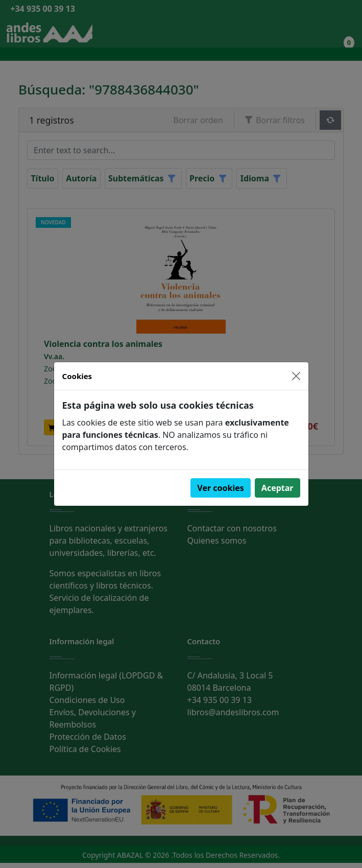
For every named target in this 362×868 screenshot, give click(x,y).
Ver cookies (221, 488)
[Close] (296, 376)
